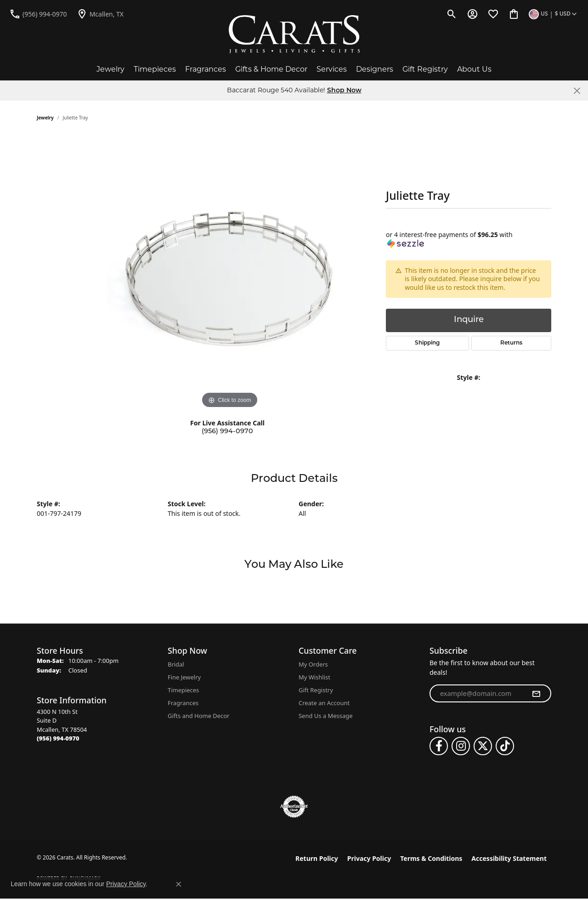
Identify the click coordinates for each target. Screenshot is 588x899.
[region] (230, 273)
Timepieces (155, 69)
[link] (38, 14)
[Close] (577, 91)
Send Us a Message (325, 716)
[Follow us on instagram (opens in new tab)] (461, 746)
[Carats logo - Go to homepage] (294, 34)
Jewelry (110, 69)
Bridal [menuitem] (176, 664)
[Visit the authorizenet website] (294, 807)
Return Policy (317, 858)
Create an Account (324, 703)
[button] (452, 14)
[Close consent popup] (179, 884)
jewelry (45, 118)
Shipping (427, 343)
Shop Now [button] (344, 91)
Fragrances (206, 69)
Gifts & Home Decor (271, 69)
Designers (375, 69)
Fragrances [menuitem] (183, 703)
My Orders (313, 664)
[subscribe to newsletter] (536, 694)
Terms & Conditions (431, 858)
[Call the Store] (58, 738)
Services (332, 69)
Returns (511, 343)
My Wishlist (314, 677)
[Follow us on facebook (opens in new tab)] (439, 746)
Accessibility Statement (509, 858)
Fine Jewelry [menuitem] (184, 677)
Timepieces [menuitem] (183, 690)
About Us (474, 69)
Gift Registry (425, 69)
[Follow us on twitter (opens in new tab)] (483, 746)
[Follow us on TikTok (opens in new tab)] (505, 746)
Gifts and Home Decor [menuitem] (198, 716)
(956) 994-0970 (227, 432)
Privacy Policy (369, 858)
